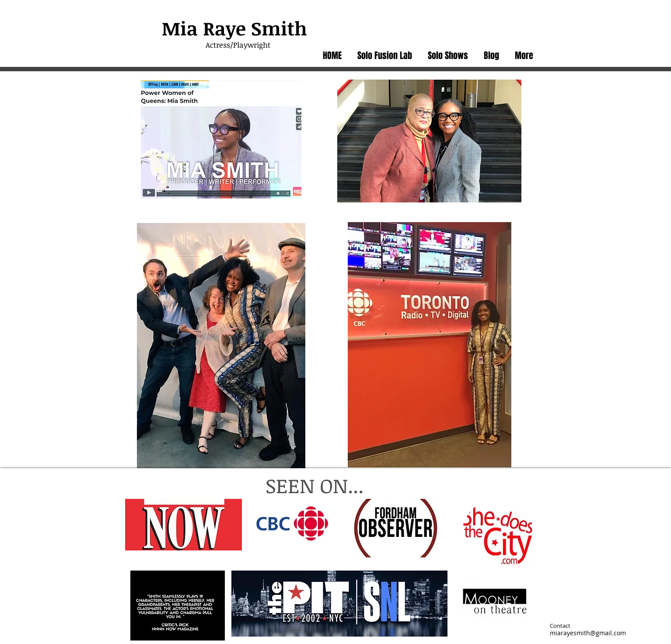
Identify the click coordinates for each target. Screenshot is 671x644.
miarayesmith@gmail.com (588, 633)
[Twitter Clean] (553, 603)
